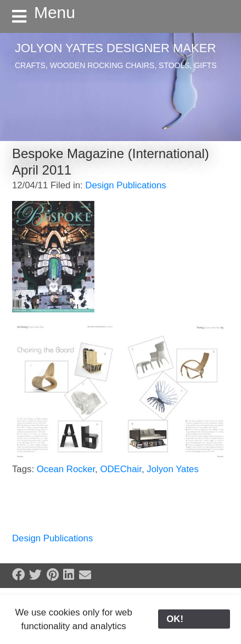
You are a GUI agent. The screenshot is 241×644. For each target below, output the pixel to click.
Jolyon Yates (173, 469)
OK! (194, 619)
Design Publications (125, 185)
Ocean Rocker (66, 469)
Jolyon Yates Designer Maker (115, 48)
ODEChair (121, 469)
